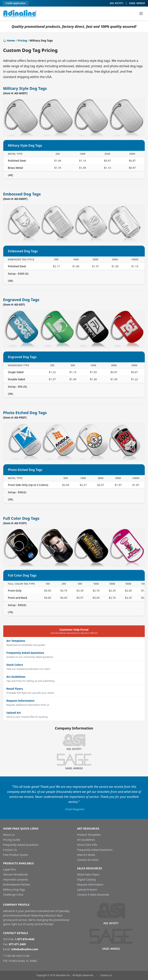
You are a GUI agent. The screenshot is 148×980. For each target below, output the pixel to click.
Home (9, 40)
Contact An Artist (88, 860)
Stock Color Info (87, 845)
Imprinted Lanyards (16, 879)
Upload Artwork (87, 890)
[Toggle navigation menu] (141, 14)
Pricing (22, 40)
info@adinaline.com (25, 949)
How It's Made (86, 855)
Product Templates (89, 835)
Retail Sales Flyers (88, 874)
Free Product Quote (15, 855)
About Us (9, 835)
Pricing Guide (12, 840)
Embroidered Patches (17, 884)
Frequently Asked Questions (21, 845)
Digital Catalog (86, 879)
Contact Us (10, 850)
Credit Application (16, 3)
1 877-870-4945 (25, 939)
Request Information (90, 884)
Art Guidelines (86, 840)
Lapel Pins (9, 869)
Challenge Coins (13, 895)
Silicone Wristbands (15, 874)
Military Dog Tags (14, 890)
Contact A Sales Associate (93, 895)
